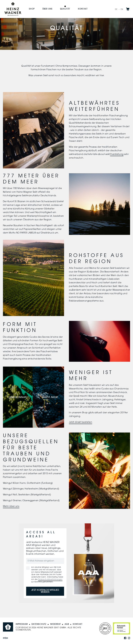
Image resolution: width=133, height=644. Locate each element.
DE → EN (119, 10)
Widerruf (56, 624)
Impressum (22, 624)
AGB (67, 624)
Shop (32, 9)
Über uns (47, 9)
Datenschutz (39, 624)
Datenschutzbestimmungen (50, 580)
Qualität (65, 9)
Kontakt (83, 9)
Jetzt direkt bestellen (81, 422)
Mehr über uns (11, 506)
